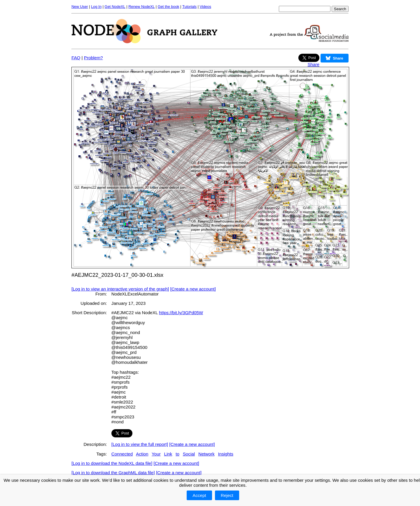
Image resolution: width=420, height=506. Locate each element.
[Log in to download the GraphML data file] (113, 473)
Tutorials (189, 7)
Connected (122, 454)
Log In (96, 7)
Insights (225, 454)
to (177, 454)
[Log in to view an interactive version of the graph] (120, 289)
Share (313, 64)
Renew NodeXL (141, 7)
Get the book (169, 7)
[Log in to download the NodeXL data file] (112, 463)
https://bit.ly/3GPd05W (181, 313)
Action (142, 454)
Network (206, 454)
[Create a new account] (193, 289)
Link (168, 454)
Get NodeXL (115, 7)
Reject (227, 495)
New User (80, 7)
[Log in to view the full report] (140, 444)
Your (156, 454)
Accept (199, 495)
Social (189, 454)
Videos (205, 7)
